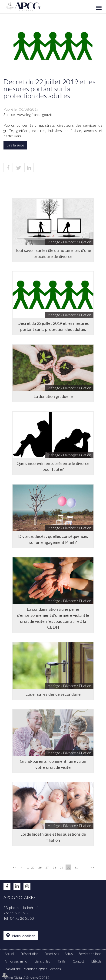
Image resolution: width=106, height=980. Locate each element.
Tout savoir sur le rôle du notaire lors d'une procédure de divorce (53, 253)
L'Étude (96, 961)
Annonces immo (16, 961)
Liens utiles (42, 961)
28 (54, 867)
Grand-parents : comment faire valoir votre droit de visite (53, 764)
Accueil (10, 954)
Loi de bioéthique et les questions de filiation (53, 837)
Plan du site (13, 969)
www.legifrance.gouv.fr (35, 114)
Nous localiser (23, 936)
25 (33, 867)
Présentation (29, 954)
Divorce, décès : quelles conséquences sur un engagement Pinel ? (53, 539)
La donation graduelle (53, 396)
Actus (69, 954)
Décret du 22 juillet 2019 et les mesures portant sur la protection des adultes (53, 326)
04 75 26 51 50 (22, 918)
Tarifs (62, 961)
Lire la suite (15, 145)
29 (62, 867)
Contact (78, 961)
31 (76, 867)
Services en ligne (90, 954)
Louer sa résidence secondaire (53, 694)
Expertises (52, 954)
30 (69, 867)
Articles (56, 969)
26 (40, 867)
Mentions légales (35, 969)
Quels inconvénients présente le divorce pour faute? (53, 466)
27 (47, 867)
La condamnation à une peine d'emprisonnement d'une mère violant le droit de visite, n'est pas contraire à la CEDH (53, 618)
